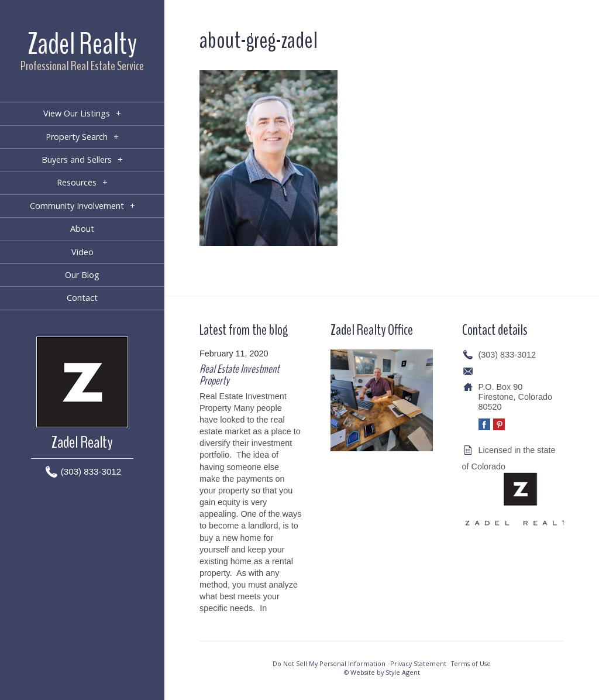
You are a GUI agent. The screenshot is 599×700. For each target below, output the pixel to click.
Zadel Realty (82, 44)
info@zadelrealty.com (519, 371)
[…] (276, 608)
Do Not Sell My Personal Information (329, 663)
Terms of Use (471, 663)
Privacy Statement (418, 663)
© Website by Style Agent (382, 672)
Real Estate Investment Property (239, 375)
